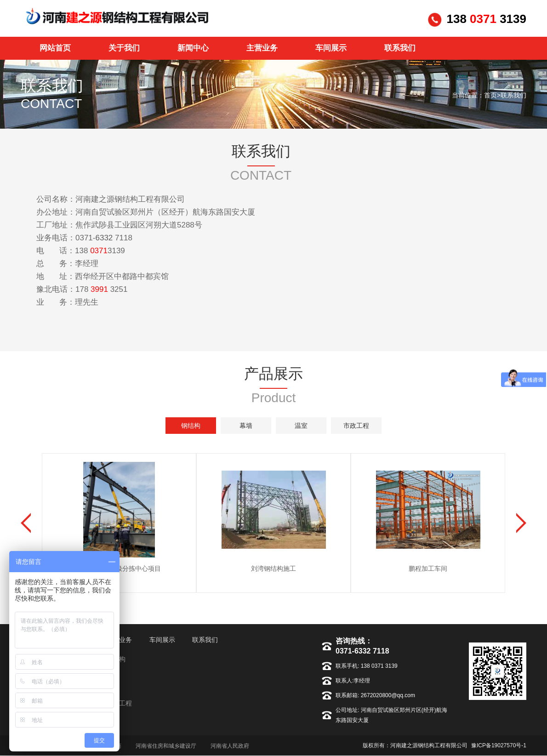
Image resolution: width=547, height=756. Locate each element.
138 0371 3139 (378, 666)
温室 (301, 426)
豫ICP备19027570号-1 (499, 745)
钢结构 (191, 426)
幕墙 (246, 426)
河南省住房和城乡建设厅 (166, 746)
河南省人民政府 (230, 746)
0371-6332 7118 (362, 651)
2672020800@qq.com (387, 695)
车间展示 (162, 640)
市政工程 (356, 426)
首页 (490, 95)
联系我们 (513, 95)
